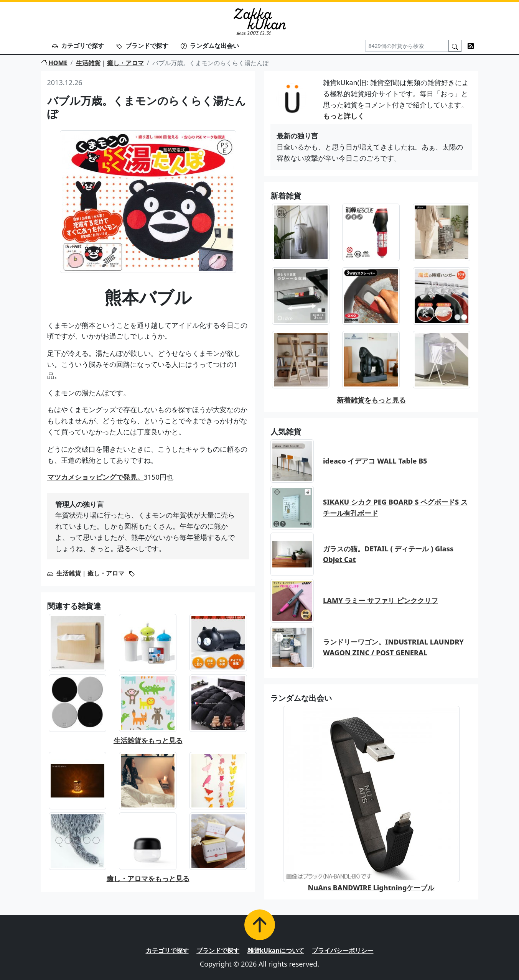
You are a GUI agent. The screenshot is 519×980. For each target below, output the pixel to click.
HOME (54, 63)
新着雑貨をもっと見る (371, 400)
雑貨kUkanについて (276, 950)
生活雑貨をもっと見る (148, 740)
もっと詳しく (344, 116)
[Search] (407, 46)
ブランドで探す (142, 46)
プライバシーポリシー (343, 950)
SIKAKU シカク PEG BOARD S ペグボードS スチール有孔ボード (395, 507)
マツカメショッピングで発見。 (96, 477)
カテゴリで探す (78, 46)
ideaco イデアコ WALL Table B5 (375, 461)
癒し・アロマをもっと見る (148, 878)
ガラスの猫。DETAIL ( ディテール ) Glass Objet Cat (388, 554)
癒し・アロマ (125, 63)
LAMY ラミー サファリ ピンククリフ (381, 600)
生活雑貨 (88, 63)
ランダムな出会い (210, 46)
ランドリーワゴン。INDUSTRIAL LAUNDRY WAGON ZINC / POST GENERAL (393, 647)
